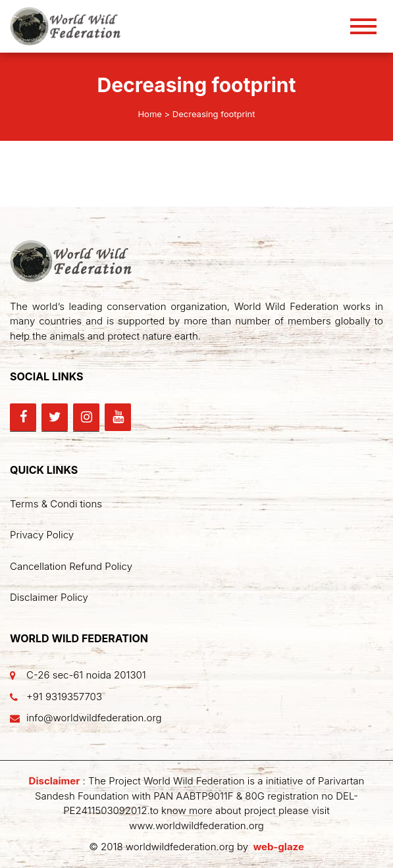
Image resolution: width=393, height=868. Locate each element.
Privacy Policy (42, 535)
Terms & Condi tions (56, 504)
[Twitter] (55, 417)
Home (149, 114)
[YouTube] (118, 417)
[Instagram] (86, 417)
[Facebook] (23, 417)
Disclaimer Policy (49, 597)
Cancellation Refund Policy (71, 566)
